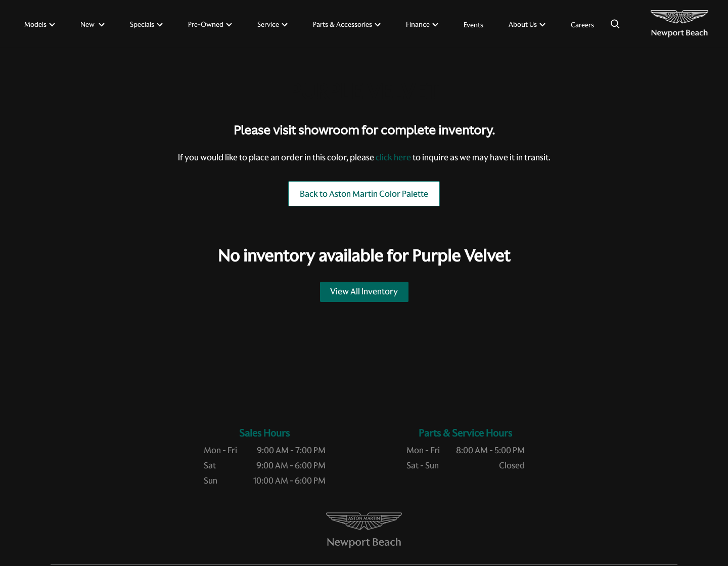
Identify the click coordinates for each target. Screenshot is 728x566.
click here (393, 157)
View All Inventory (364, 291)
